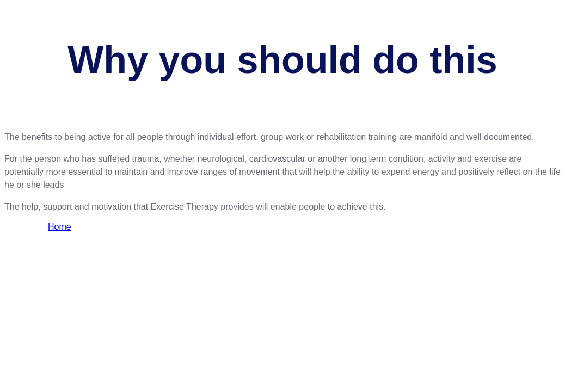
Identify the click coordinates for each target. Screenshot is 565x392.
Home (60, 227)
